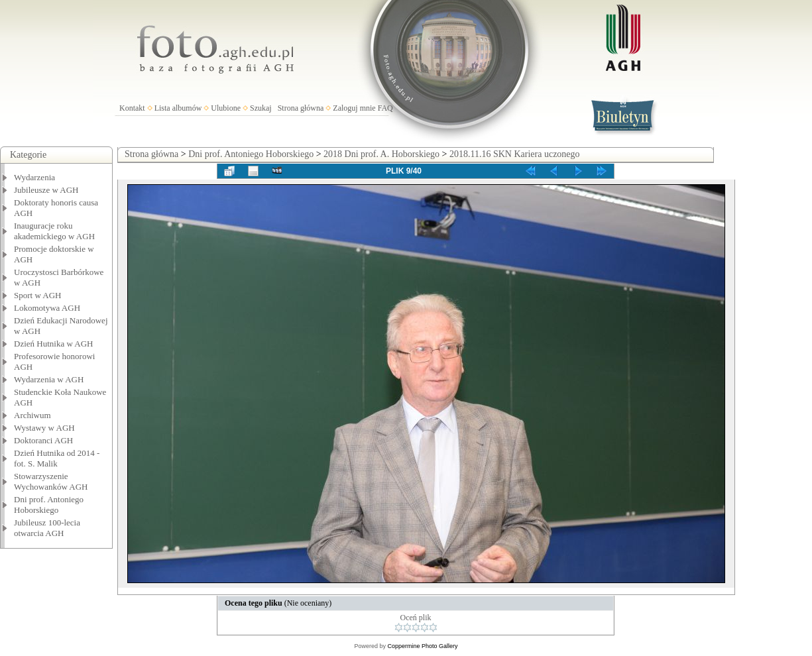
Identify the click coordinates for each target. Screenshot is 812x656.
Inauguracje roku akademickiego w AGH (54, 231)
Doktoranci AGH (43, 440)
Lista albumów (178, 108)
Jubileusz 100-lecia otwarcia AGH (47, 528)
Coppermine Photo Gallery (422, 646)
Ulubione (226, 108)
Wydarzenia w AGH (49, 379)
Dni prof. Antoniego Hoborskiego (49, 505)
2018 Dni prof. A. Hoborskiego (381, 154)
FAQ (385, 108)
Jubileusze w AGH (46, 190)
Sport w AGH (38, 295)
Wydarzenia (34, 177)
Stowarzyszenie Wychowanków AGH (51, 481)
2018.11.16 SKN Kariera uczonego (515, 154)
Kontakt (132, 108)
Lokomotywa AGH (47, 308)
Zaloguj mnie (354, 108)
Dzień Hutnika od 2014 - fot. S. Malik (57, 458)
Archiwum (32, 415)
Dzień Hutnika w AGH (54, 344)
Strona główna (301, 108)
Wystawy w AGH (44, 428)
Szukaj (261, 108)
